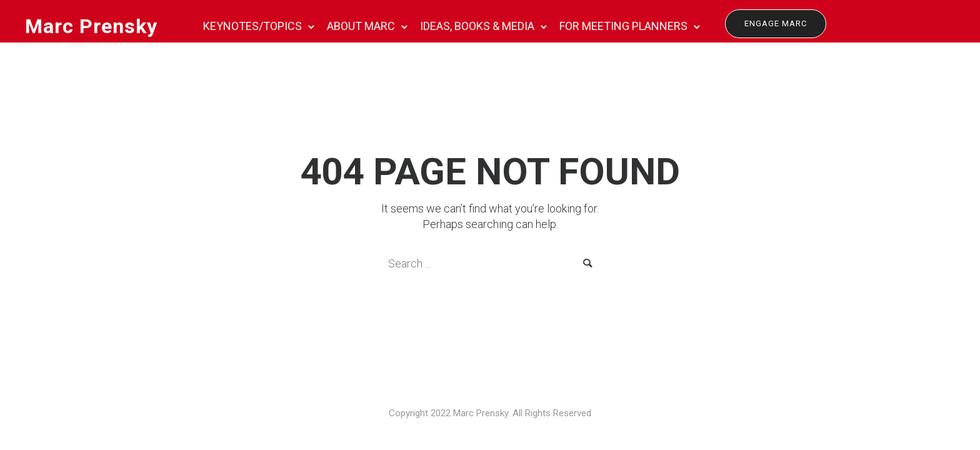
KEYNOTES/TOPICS (252, 26)
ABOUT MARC (361, 26)
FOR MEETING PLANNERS (623, 26)
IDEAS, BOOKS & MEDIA (477, 26)
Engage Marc (776, 23)
